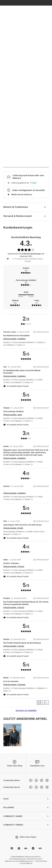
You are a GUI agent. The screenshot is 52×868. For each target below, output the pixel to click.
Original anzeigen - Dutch (13, 415)
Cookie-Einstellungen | (18, 857)
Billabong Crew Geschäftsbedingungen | (20, 861)
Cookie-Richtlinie (41, 861)
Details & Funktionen (16, 207)
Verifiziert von (26, 710)
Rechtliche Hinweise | (35, 859)
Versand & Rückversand (18, 216)
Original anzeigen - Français (14, 567)
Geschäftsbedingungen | (18, 859)
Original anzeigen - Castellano (14, 339)
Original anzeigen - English (13, 528)
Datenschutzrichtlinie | (33, 857)
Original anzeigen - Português (14, 685)
